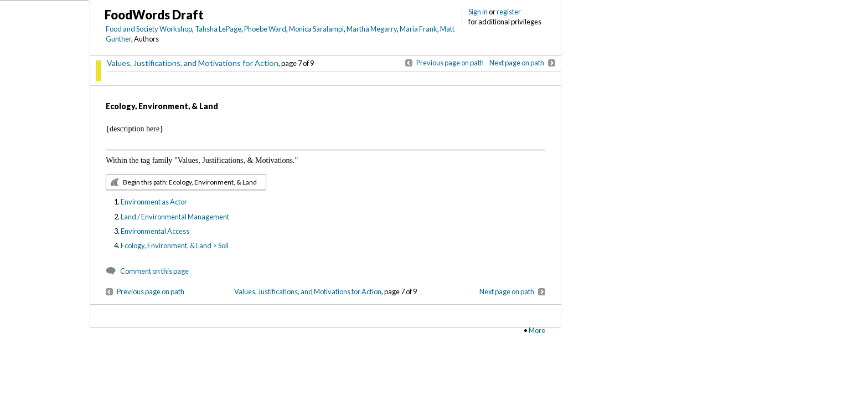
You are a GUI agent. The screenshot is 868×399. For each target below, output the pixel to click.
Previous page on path (450, 63)
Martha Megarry (372, 29)
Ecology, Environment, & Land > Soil (175, 245)
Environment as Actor (154, 202)
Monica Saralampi (316, 29)
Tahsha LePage (218, 29)
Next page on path (517, 63)
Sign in (478, 12)
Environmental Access (155, 231)
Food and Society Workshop (149, 29)
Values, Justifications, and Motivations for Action (193, 63)
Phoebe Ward (265, 29)
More (537, 330)
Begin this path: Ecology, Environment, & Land (190, 182)
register (509, 12)
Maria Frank (418, 29)
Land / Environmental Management (175, 217)
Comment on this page (154, 271)
